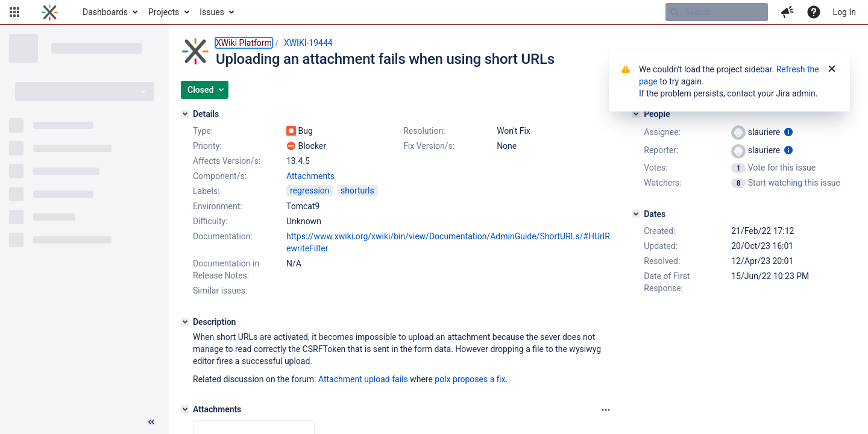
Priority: (207, 146)
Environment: (218, 206)
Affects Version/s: (227, 161)
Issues (212, 12)
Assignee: (662, 132)
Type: (203, 131)
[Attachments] (185, 409)
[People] (636, 114)
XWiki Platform (244, 43)
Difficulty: (210, 221)
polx (442, 379)
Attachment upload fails (363, 379)
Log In (844, 12)
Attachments (310, 176)
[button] (14, 12)
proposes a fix (479, 379)
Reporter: (661, 150)
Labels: (206, 191)
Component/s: (220, 176)
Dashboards (105, 12)
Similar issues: (220, 291)
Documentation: (223, 236)
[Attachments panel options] (606, 410)
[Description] (185, 322)
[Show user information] (788, 132)
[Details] (185, 114)
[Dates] (636, 214)
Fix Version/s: (429, 146)
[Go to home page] (50, 12)
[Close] (832, 69)
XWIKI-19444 (308, 43)
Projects (164, 12)
